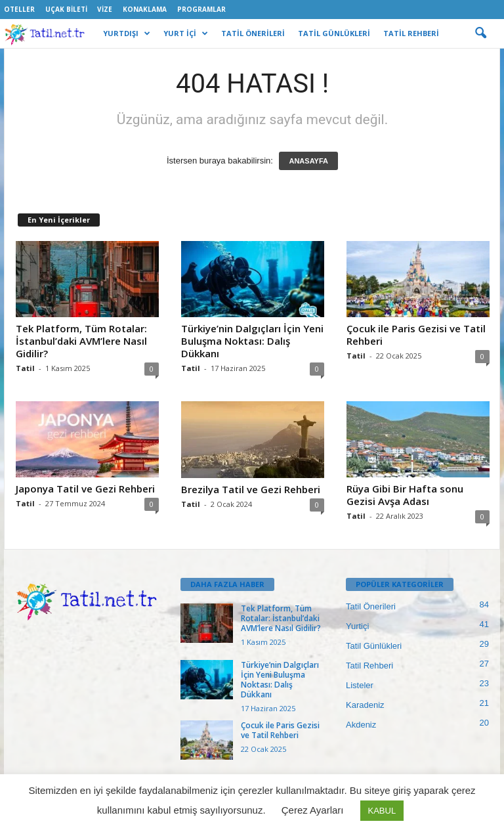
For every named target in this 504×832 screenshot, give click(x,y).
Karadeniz (365, 705)
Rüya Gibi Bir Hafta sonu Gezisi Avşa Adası (405, 495)
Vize (105, 9)
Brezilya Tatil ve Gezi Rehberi (251, 489)
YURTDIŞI (127, 33)
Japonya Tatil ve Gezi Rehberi (85, 489)
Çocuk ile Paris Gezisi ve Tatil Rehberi (416, 335)
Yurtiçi (357, 626)
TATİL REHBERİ (411, 33)
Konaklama (145, 9)
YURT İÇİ (186, 33)
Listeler (360, 685)
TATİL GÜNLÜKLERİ (334, 33)
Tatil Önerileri (371, 606)
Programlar (201, 9)
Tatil (25, 368)
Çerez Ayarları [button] (313, 810)
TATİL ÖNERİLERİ (253, 33)
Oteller (19, 9)
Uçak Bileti (66, 9)
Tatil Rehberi (369, 666)
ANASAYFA (308, 161)
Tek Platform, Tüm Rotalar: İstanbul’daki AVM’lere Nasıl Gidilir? (81, 341)
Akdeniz (361, 725)
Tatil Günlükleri (374, 646)
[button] (480, 33)
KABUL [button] (382, 811)
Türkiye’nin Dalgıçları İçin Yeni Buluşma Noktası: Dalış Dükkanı (252, 341)
